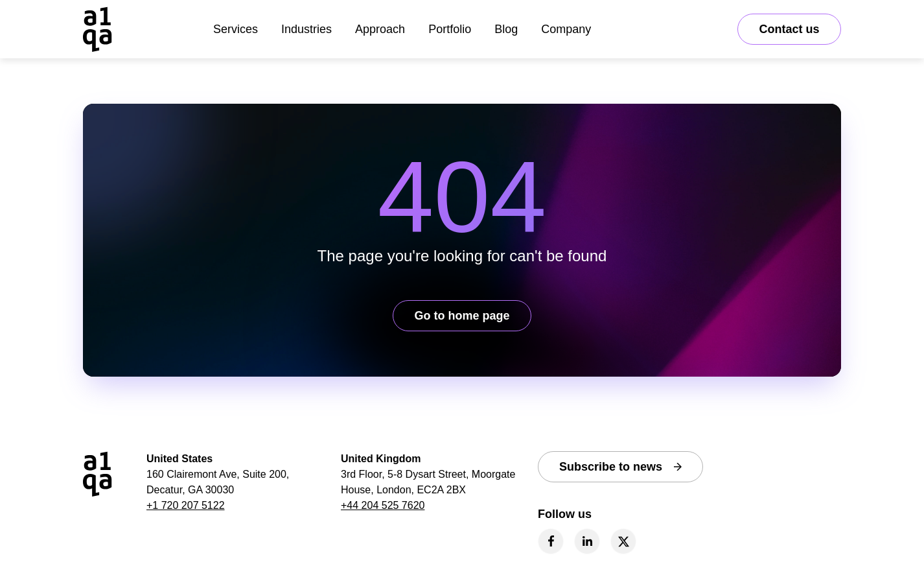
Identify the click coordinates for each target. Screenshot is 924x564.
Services (236, 29)
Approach (380, 29)
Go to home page (462, 316)
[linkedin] (587, 541)
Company (566, 29)
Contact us (789, 29)
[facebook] (551, 541)
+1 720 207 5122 (186, 505)
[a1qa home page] (98, 29)
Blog (506, 29)
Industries (306, 29)
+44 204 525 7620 (383, 505)
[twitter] (623, 541)
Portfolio (450, 29)
